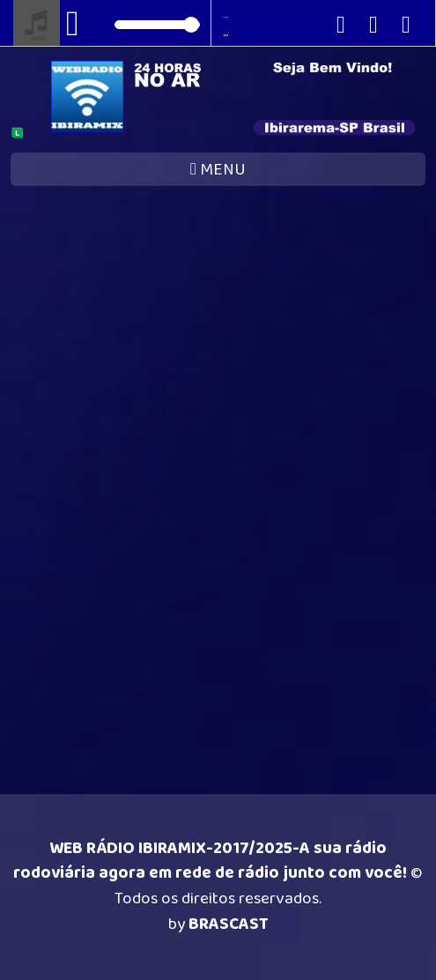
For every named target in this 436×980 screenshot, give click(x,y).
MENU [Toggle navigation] (218, 170)
